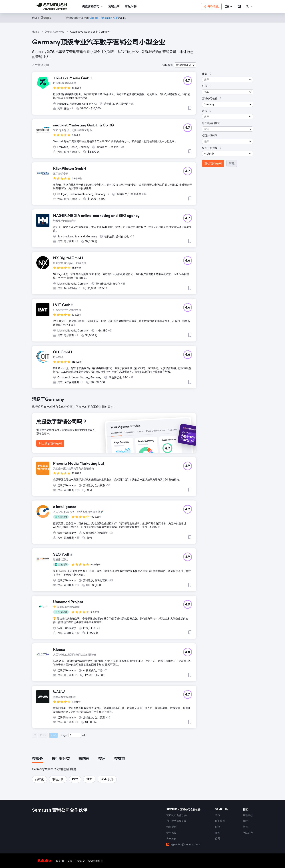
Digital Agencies (55, 32)
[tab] (37, 759)
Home (36, 32)
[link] (114, 7)
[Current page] (75, 735)
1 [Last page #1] (86, 735)
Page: (64, 735)
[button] (229, 7)
